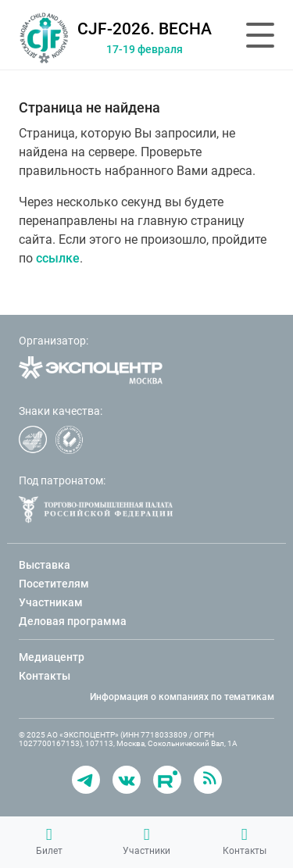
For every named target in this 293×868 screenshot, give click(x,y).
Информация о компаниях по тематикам (182, 697)
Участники (146, 841)
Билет (49, 841)
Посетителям (54, 584)
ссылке (58, 258)
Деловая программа (73, 621)
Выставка (45, 565)
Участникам (51, 602)
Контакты (245, 841)
